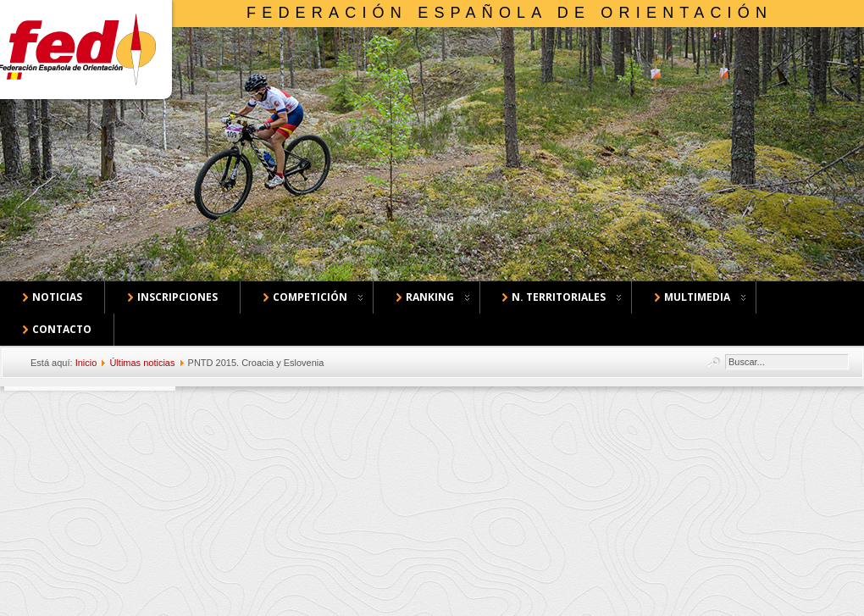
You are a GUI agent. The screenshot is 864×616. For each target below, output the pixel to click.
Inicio (86, 363)
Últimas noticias (142, 363)
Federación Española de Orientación (510, 13)
